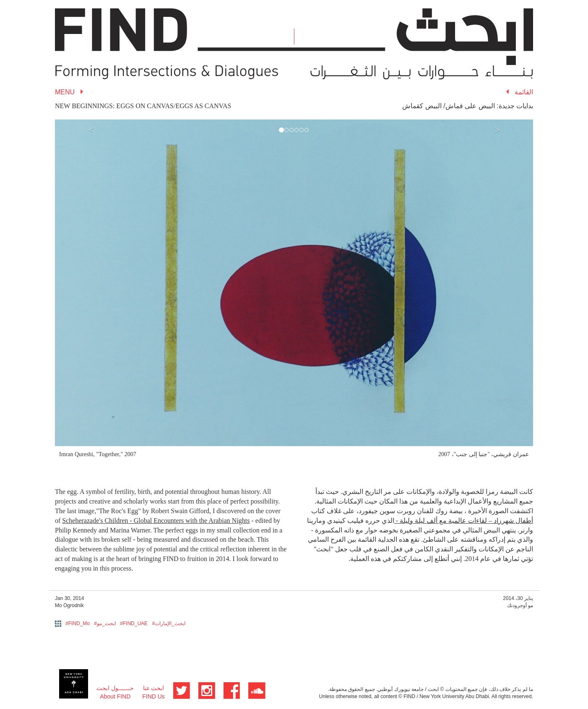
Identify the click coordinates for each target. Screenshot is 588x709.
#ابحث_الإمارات (168, 623)
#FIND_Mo (78, 623)
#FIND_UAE (134, 623)
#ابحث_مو (105, 623)
